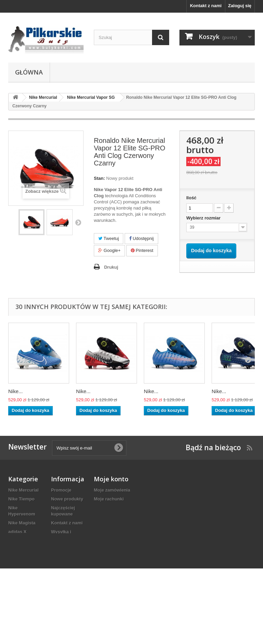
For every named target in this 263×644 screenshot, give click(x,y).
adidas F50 (20, 597)
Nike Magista (22, 523)
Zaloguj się (240, 6)
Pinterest (142, 250)
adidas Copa (21, 588)
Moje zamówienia (112, 490)
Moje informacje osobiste (121, 517)
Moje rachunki (109, 499)
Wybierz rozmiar (204, 218)
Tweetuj (109, 238)
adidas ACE (21, 565)
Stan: (99, 178)
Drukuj (111, 267)
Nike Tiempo (21, 499)
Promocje (61, 490)
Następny (78, 222)
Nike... (16, 391)
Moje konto (111, 479)
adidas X (17, 532)
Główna (29, 72)
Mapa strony (64, 601)
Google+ (109, 250)
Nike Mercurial (23, 490)
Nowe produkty (67, 499)
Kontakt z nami (206, 6)
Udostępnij (141, 238)
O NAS (58, 577)
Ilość (191, 198)
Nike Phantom (23, 541)
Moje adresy (107, 508)
